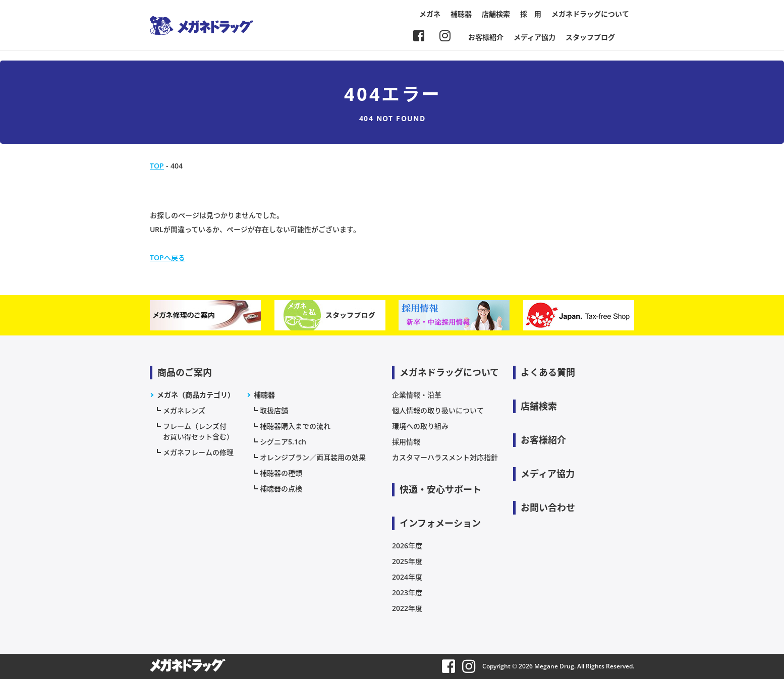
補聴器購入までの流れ (295, 426)
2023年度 (407, 592)
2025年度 (407, 561)
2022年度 (407, 608)
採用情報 (406, 442)
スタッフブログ (590, 37)
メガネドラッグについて (590, 14)
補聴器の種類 (281, 473)
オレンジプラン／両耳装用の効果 (313, 457)
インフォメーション (440, 523)
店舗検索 (496, 14)
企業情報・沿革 (417, 395)
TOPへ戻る (167, 258)
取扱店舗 (274, 410)
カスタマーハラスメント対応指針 (445, 457)
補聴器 (461, 14)
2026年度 (407, 546)
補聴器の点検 (281, 489)
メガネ (430, 14)
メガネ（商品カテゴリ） (196, 395)
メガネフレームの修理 (198, 452)
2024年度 (407, 577)
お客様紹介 (486, 37)
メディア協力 (535, 37)
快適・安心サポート (440, 489)
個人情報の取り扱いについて (438, 410)
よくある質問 (548, 372)
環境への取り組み (420, 426)
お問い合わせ (548, 507)
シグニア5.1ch (283, 442)
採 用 (531, 14)
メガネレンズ (184, 410)
